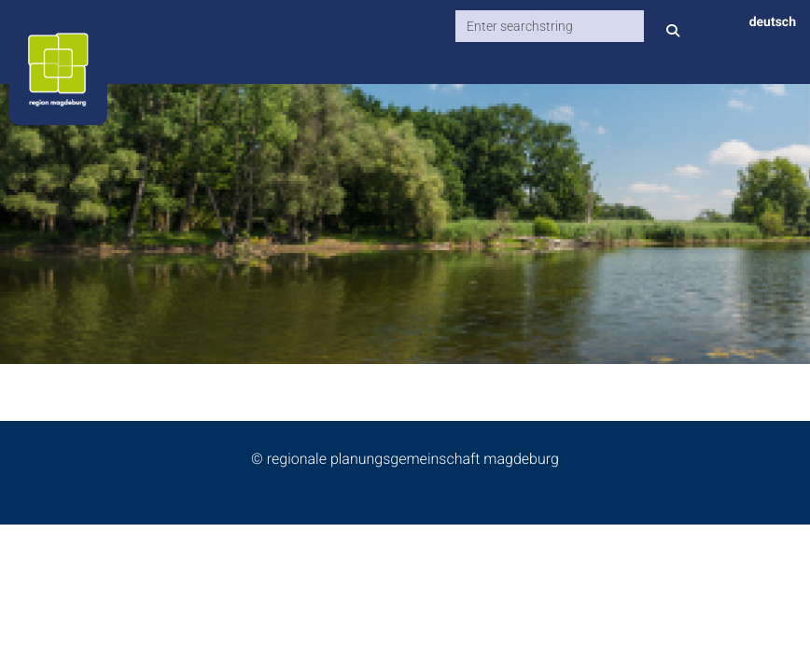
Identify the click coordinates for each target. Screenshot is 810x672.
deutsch (773, 22)
